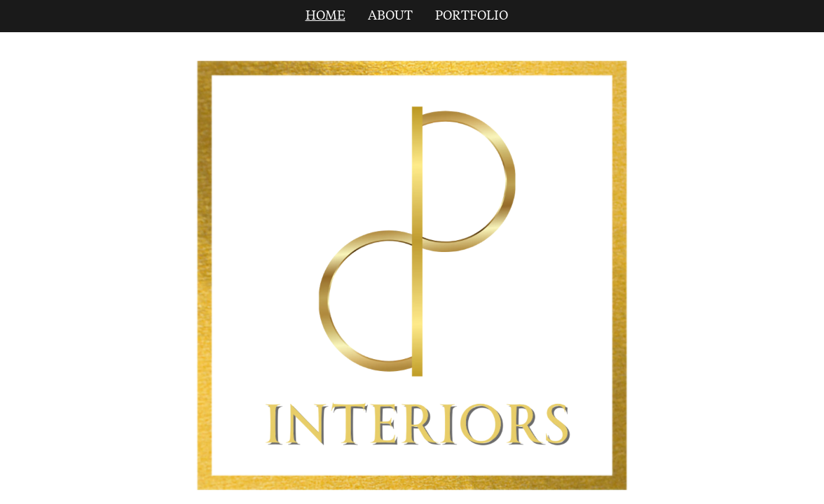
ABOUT (390, 16)
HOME (325, 16)
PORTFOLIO (472, 16)
